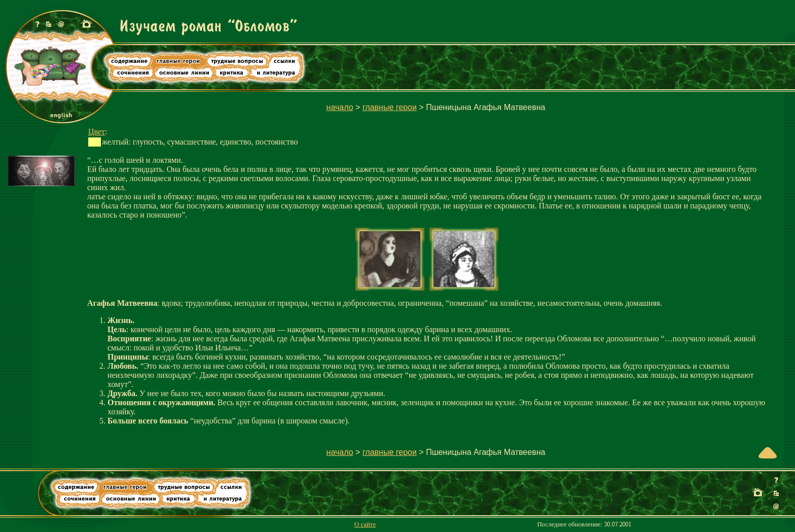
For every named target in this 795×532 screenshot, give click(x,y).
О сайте (365, 524)
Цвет (97, 132)
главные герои (390, 107)
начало (340, 107)
